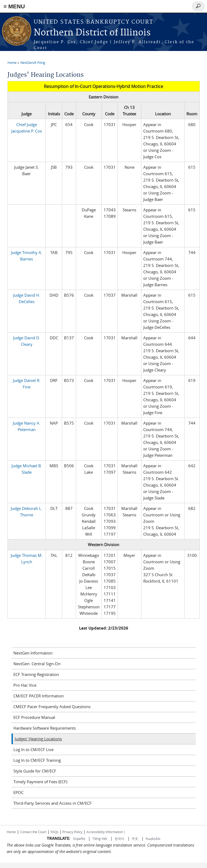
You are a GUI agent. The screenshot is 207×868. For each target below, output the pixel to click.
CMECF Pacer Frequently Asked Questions (52, 707)
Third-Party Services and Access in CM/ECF (52, 803)
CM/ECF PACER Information (39, 696)
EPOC (18, 792)
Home (12, 62)
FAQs (54, 832)
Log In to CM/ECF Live (33, 749)
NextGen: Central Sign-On (37, 664)
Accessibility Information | (106, 832)
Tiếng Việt (100, 838)
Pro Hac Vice (25, 685)
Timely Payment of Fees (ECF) (40, 782)
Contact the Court (33, 832)
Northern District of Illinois (92, 33)
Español (80, 838)
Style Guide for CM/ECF (35, 771)
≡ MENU (14, 6)
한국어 (119, 838)
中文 (135, 838)
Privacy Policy (72, 832)
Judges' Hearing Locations (38, 739)
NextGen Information (33, 653)
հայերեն (153, 838)
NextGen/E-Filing (33, 62)
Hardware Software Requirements (45, 728)
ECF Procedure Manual (34, 717)
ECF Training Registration (36, 674)
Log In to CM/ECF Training (37, 760)
